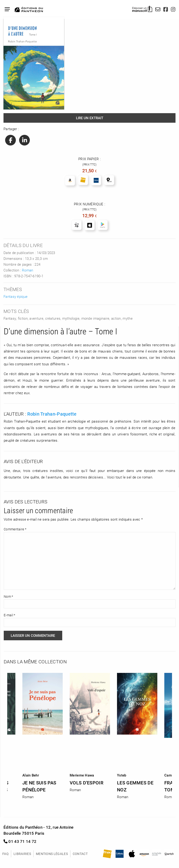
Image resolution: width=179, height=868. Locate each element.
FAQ (5, 854)
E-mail (9, 615)
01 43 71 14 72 (20, 841)
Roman (28, 270)
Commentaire (15, 529)
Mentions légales (52, 854)
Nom (9, 596)
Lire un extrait (90, 118)
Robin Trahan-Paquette (52, 414)
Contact (80, 854)
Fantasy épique (15, 296)
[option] (90, 731)
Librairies (22, 854)
